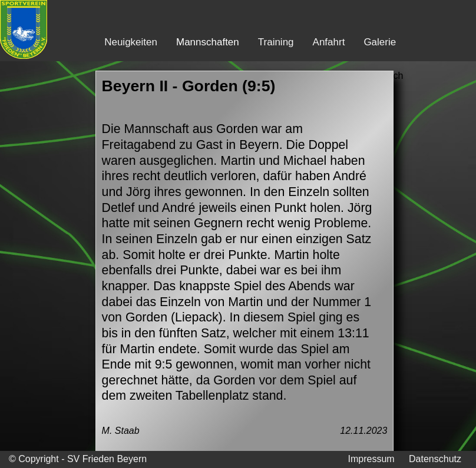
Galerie (380, 42)
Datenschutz (435, 459)
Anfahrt (329, 42)
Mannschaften (208, 42)
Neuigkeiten (131, 42)
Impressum (371, 459)
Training (276, 42)
